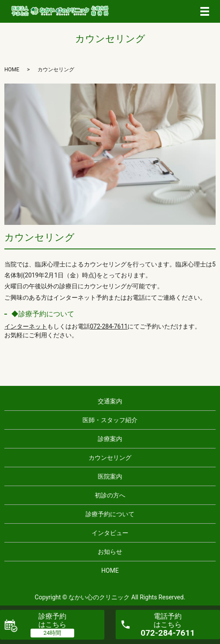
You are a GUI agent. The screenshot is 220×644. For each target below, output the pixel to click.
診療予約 (52, 620)
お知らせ (110, 552)
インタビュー (110, 533)
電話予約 (168, 625)
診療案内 (110, 439)
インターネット (26, 326)
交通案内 (110, 401)
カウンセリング (110, 458)
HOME (12, 70)
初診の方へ (110, 495)
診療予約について (110, 514)
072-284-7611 (109, 326)
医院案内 (110, 476)
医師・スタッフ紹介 (110, 420)
